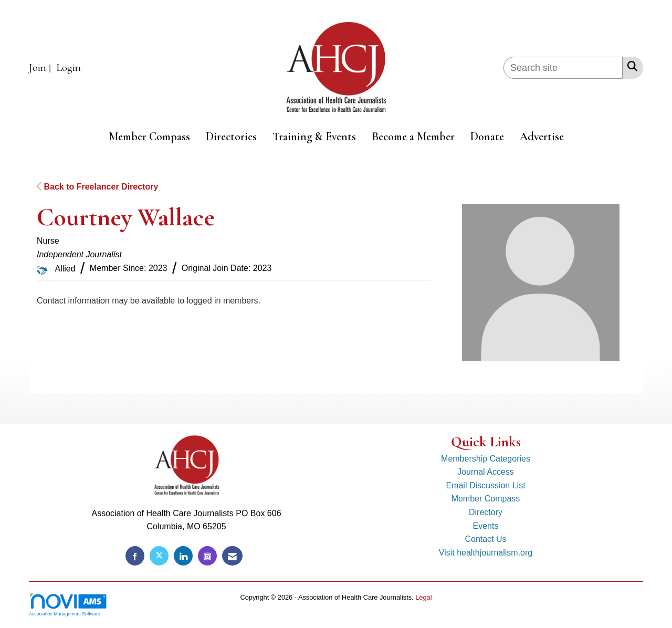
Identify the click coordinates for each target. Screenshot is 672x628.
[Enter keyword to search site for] (563, 68)
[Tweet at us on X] (159, 556)
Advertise (542, 137)
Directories (231, 137)
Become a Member (413, 137)
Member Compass (149, 137)
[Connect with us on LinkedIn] (183, 556)
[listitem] (41, 68)
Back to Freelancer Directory (97, 187)
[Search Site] (630, 66)
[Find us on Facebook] (135, 556)
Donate (487, 137)
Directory (486, 512)
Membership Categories (486, 459)
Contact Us (485, 539)
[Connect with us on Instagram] (207, 556)
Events (486, 526)
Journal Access (486, 472)
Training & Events (314, 137)
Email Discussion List (485, 485)
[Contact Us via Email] (232, 556)
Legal (423, 597)
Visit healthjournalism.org (486, 553)
